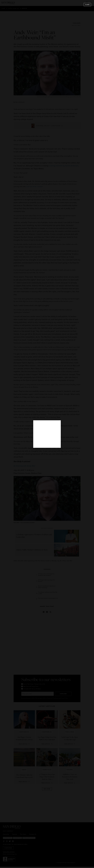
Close (87, 5)
